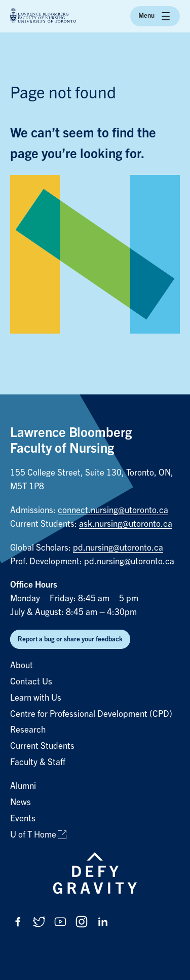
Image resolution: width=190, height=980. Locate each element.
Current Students (42, 746)
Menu (155, 16)
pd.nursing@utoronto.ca (118, 548)
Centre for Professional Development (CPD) (91, 714)
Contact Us (31, 682)
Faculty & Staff (38, 762)
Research (28, 730)
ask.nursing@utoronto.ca (126, 524)
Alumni (23, 786)
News (21, 802)
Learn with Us (36, 698)
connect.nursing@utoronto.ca (113, 510)
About (22, 665)
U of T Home (33, 835)
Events (23, 819)
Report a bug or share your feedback (70, 639)
